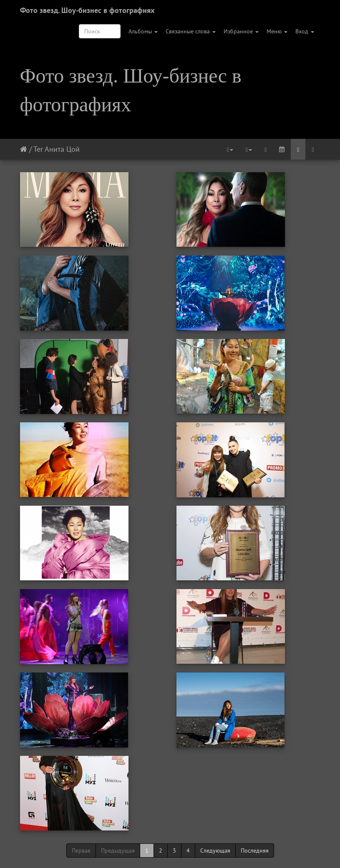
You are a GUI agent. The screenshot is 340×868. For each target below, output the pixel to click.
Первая (81, 850)
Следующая (215, 850)
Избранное (241, 31)
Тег (38, 149)
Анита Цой (62, 149)
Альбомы (143, 31)
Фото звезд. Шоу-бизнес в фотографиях (87, 10)
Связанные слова (191, 31)
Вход (305, 31)
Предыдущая (118, 850)
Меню (277, 31)
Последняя (255, 850)
